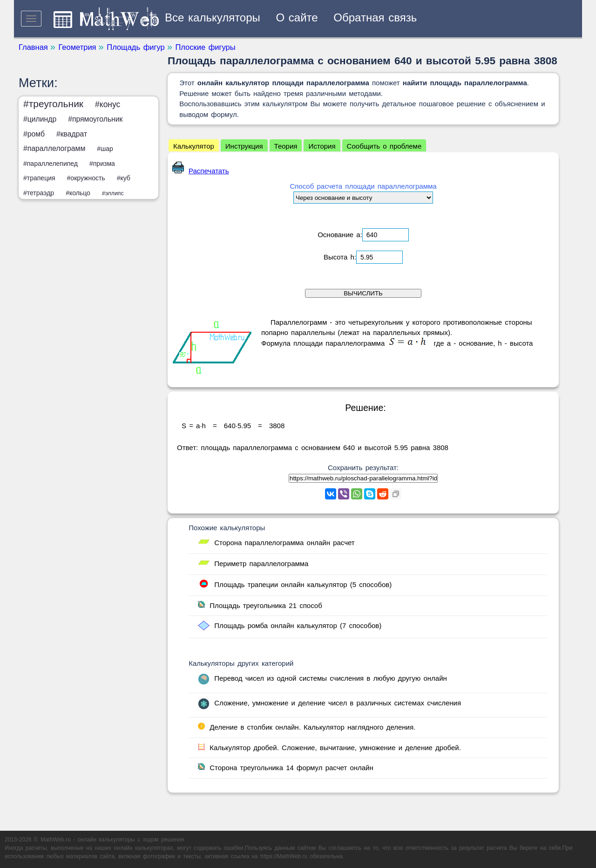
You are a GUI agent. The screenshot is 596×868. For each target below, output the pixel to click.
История (322, 146)
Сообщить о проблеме (384, 146)
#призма (102, 164)
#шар (105, 149)
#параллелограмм (54, 148)
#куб (124, 178)
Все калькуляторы (213, 17)
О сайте (297, 17)
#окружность (86, 178)
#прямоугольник (95, 119)
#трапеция (39, 178)
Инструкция (244, 146)
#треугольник (53, 104)
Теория (286, 146)
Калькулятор (194, 146)
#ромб (34, 134)
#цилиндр (40, 119)
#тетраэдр (39, 193)
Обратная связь (375, 17)
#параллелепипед (51, 164)
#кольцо (78, 193)
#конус (108, 104)
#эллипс (113, 193)
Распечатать (201, 171)
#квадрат (72, 134)
